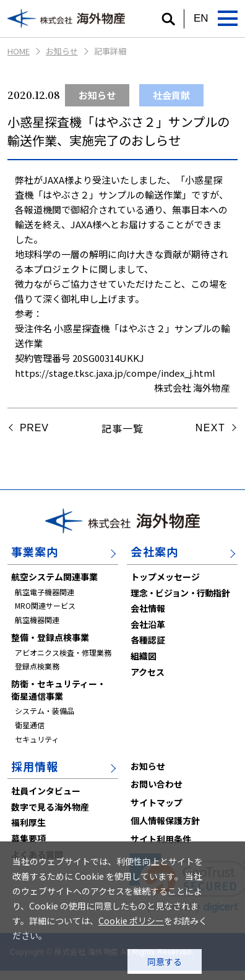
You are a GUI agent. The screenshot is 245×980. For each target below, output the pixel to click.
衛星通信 (30, 725)
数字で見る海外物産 (50, 807)
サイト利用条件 (161, 839)
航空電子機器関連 (45, 592)
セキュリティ (37, 739)
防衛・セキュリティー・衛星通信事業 (58, 690)
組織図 (144, 656)
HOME (19, 51)
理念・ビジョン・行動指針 (180, 593)
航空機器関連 (37, 620)
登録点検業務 (37, 666)
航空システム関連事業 (54, 577)
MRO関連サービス (45, 605)
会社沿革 (148, 624)
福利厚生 (28, 822)
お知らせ (62, 51)
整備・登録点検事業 (50, 637)
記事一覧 (122, 428)
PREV (34, 428)
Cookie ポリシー (131, 921)
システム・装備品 (45, 711)
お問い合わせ (157, 784)
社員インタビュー (46, 791)
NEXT (210, 428)
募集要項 (28, 838)
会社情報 (148, 608)
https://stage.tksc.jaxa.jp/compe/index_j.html (115, 373)
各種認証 (148, 640)
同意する (165, 961)
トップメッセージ (165, 577)
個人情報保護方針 (165, 820)
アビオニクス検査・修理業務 (63, 652)
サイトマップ (157, 802)
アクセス (148, 672)
